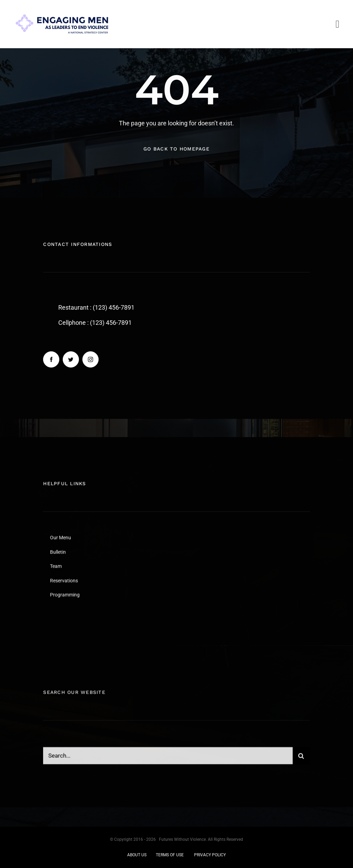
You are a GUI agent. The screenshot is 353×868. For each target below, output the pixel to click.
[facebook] (51, 360)
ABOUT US (137, 855)
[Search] (301, 759)
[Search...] (168, 759)
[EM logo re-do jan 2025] (62, 10)
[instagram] (90, 360)
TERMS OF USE (170, 855)
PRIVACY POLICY (210, 855)
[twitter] (71, 360)
